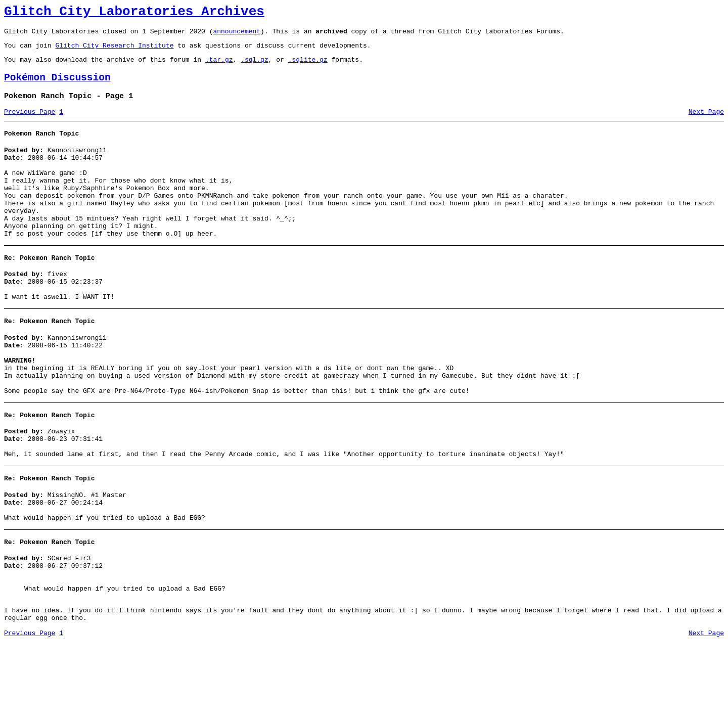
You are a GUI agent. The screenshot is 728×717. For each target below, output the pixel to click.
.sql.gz (255, 67)
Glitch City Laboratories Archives (134, 13)
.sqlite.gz (308, 67)
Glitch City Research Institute (114, 51)
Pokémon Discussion (57, 87)
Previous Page (30, 124)
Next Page (706, 124)
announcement (237, 35)
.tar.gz (219, 67)
